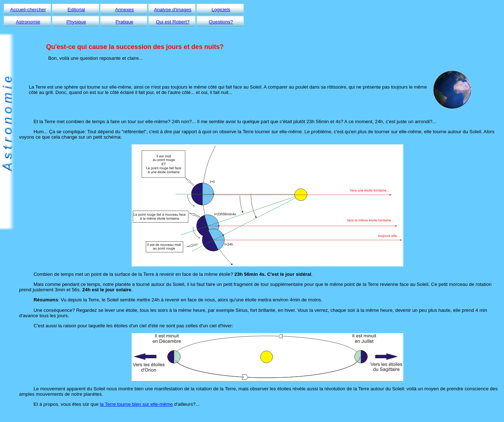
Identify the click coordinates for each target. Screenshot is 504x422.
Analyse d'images (173, 10)
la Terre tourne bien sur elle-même (137, 404)
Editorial (76, 10)
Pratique (124, 22)
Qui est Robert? (172, 22)
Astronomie (28, 22)
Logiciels (221, 10)
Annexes (124, 10)
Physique (76, 22)
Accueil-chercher (28, 10)
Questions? (221, 22)
